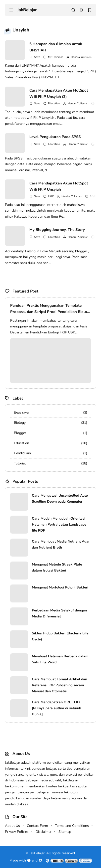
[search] (73, 10)
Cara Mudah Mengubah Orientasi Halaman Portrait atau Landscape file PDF (59, 524)
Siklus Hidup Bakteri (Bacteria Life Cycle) (60, 636)
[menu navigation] (11, 10)
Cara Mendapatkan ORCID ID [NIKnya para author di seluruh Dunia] (56, 708)
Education (54, 103)
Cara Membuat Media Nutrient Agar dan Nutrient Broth (61, 544)
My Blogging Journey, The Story (57, 230)
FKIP (51, 196)
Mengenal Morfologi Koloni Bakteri (60, 587)
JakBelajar (27, 10)
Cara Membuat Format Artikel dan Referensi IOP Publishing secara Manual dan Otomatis (59, 685)
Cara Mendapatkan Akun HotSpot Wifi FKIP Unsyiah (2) (59, 94)
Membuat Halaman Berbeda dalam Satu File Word (60, 659)
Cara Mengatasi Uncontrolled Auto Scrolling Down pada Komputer (60, 499)
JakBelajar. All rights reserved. (52, 853)
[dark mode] (82, 10)
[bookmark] (90, 10)
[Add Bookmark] (35, 57)
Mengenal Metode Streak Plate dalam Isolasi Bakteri (57, 567)
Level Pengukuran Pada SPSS (55, 137)
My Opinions (56, 57)
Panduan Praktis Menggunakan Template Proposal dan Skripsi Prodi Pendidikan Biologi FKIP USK (50, 309)
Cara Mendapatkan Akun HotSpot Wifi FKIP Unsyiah (59, 186)
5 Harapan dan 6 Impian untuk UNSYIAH (56, 47)
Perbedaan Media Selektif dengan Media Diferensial (59, 613)
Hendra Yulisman (81, 57)
